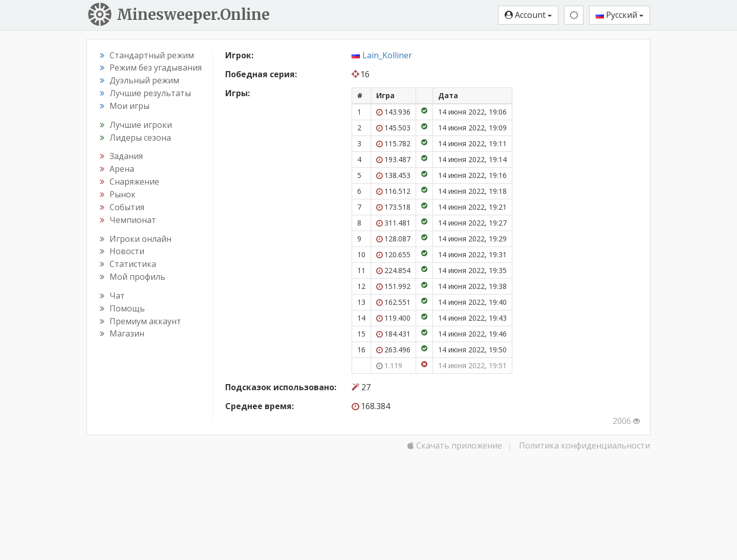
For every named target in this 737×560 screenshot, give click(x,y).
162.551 (393, 302)
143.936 (393, 112)
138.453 (393, 175)
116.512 (393, 191)
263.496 (393, 350)
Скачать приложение (455, 445)
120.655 (393, 254)
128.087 (393, 239)
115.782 (393, 143)
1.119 (389, 365)
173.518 (393, 207)
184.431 (393, 334)
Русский (620, 15)
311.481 (393, 223)
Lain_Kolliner (387, 55)
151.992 (393, 286)
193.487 (393, 159)
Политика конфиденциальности (584, 445)
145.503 (393, 128)
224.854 (393, 270)
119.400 (393, 318)
